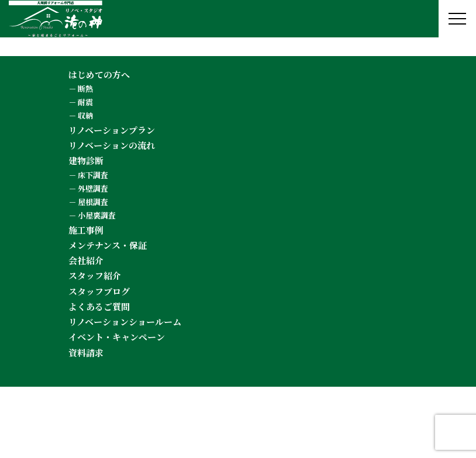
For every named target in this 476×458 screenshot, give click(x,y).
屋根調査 (93, 202)
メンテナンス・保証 (108, 245)
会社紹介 (86, 260)
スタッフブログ (99, 291)
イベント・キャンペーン (117, 337)
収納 (85, 115)
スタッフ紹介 (95, 275)
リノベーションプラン (112, 130)
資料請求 (86, 353)
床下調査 (93, 175)
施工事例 (86, 230)
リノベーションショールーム (125, 322)
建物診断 (86, 160)
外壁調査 (93, 188)
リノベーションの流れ (112, 145)
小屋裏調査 (97, 215)
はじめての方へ (99, 74)
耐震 (85, 102)
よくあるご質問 (99, 306)
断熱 (85, 89)
